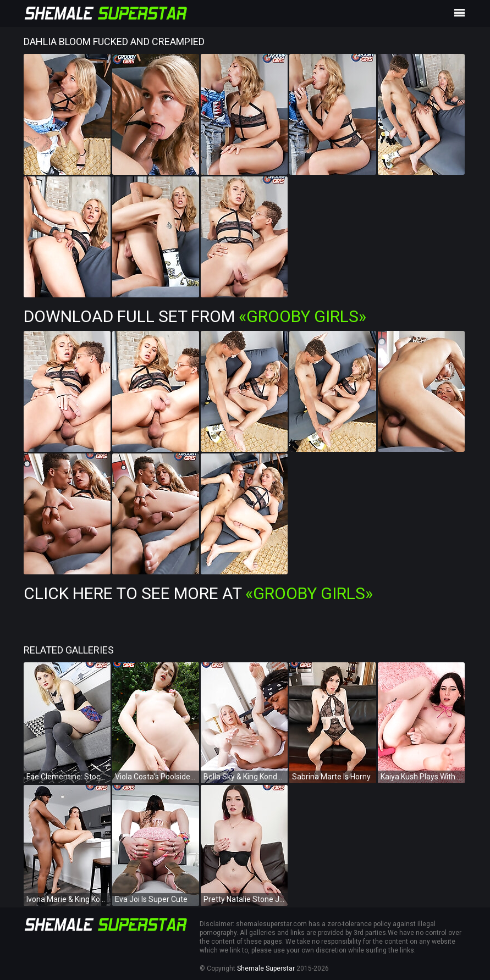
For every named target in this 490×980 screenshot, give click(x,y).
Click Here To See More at (198, 593)
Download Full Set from (195, 316)
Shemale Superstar (266, 968)
